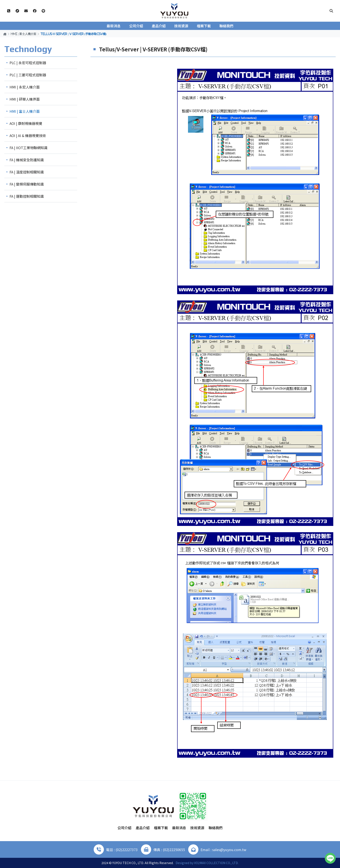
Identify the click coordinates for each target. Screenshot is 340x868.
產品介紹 (159, 26)
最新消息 (114, 26)
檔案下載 (204, 26)
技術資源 (181, 26)
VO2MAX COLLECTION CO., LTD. (216, 863)
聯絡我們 (226, 26)
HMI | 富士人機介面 (24, 34)
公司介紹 (136, 26)
